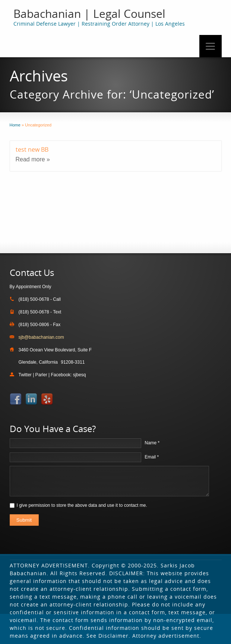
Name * (152, 443)
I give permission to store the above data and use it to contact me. (82, 505)
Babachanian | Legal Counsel (89, 14)
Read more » (33, 159)
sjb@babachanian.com (41, 337)
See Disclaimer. (108, 636)
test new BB (32, 149)
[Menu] (211, 46)
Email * (152, 457)
